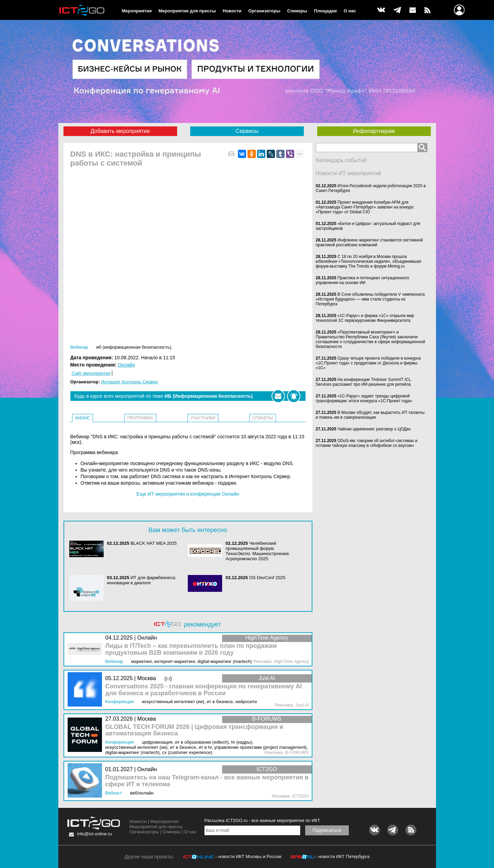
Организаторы (264, 11)
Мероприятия (137, 11)
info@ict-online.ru (95, 834)
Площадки (325, 11)
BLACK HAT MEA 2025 (154, 543)
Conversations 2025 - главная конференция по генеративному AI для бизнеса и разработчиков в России (204, 690)
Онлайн (126, 365)
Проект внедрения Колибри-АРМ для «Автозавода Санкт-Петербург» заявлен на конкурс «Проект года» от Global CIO (365, 207)
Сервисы (247, 131)
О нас (350, 11)
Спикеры (297, 11)
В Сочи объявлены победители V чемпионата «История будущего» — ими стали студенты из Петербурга (370, 299)
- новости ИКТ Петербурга (342, 856)
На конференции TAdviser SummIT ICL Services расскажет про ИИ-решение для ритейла (363, 382)
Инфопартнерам (374, 131)
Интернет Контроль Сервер (130, 382)
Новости (232, 11)
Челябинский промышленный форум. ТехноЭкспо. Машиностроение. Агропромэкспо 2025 (258, 551)
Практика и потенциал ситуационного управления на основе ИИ (363, 280)
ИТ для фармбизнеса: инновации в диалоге (142, 580)
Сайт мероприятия (91, 373)
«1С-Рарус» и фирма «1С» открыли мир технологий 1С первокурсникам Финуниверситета (365, 318)
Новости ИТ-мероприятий (349, 173)
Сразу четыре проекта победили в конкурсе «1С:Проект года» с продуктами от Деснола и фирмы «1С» (369, 363)
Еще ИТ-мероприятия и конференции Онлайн (188, 494)
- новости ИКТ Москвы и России (248, 856)
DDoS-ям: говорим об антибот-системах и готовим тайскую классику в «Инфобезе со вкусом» (367, 443)
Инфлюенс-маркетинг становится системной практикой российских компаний (369, 243)
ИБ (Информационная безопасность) (134, 347)
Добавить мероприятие (120, 131)
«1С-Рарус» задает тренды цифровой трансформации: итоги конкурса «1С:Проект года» (364, 398)
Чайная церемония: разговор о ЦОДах (374, 429)
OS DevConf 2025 (267, 578)
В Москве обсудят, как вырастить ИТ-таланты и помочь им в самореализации (370, 415)
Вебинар (79, 347)
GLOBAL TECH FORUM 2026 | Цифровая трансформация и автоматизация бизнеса (194, 730)
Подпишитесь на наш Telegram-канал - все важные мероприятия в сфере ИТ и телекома (207, 781)
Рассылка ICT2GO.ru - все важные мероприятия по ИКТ (262, 820)
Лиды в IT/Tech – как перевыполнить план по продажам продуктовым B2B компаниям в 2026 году (191, 649)
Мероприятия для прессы (187, 11)
